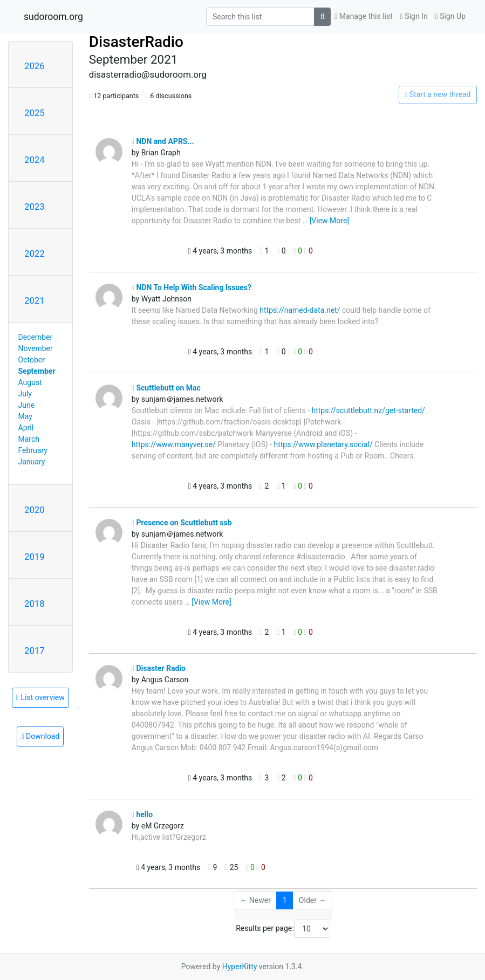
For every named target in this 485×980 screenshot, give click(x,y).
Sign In (414, 16)
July (25, 394)
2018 (35, 604)
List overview (40, 697)
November (36, 348)
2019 (35, 557)
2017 (35, 650)
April (26, 428)
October (32, 360)
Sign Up (450, 16)
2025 (35, 113)
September (37, 371)
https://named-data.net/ (300, 310)
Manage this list (364, 16)
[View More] (329, 221)
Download (40, 736)
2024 (35, 160)
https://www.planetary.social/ (323, 444)
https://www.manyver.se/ (174, 444)
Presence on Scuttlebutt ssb (182, 523)
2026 (35, 66)
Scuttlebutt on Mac (166, 388)
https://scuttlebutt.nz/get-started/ (368, 410)
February (33, 450)
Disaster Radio (159, 668)
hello (142, 814)
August (30, 382)
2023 (35, 207)
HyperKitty (240, 967)
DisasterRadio (136, 42)
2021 (35, 300)
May (25, 416)
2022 (35, 253)
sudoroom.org (53, 17)
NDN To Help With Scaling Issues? (192, 287)
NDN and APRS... (163, 141)
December (36, 337)
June (27, 405)
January (32, 462)
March (29, 439)
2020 (35, 510)
